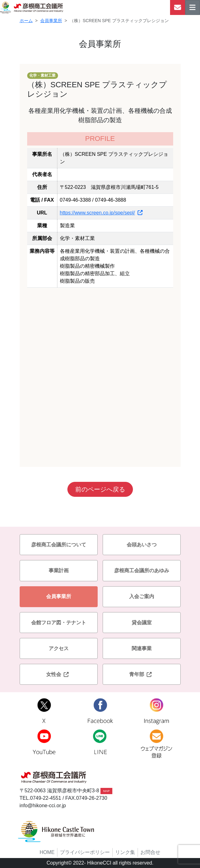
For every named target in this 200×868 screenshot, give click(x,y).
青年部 (142, 674)
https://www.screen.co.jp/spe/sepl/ (101, 213)
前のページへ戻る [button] (100, 489)
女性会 (59, 674)
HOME (47, 852)
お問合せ (150, 852)
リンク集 (125, 852)
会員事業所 (51, 21)
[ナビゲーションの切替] (193, 7)
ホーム (26, 21)
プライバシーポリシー (85, 852)
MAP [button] (107, 791)
